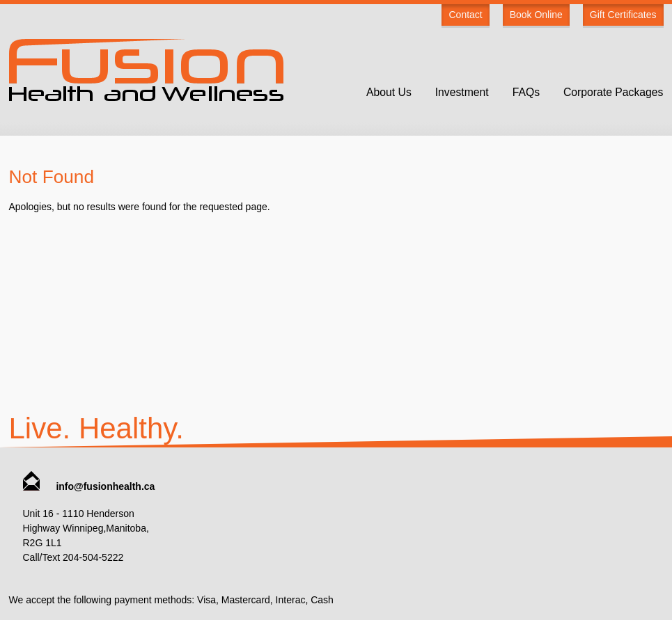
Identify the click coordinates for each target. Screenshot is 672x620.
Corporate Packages (614, 92)
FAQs (526, 92)
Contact (465, 15)
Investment (462, 92)
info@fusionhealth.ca (89, 486)
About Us (389, 92)
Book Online (536, 15)
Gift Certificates (623, 15)
